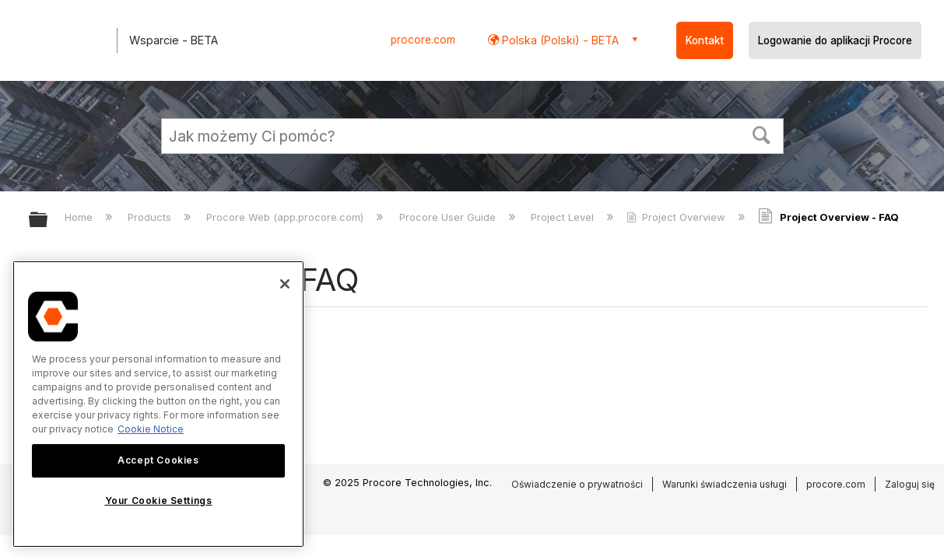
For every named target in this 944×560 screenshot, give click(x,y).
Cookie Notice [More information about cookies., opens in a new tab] (151, 429)
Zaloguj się (910, 484)
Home (80, 217)
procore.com (423, 40)
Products (151, 217)
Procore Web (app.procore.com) (286, 217)
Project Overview (677, 217)
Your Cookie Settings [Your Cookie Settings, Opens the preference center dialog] (159, 500)
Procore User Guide (449, 217)
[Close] (285, 284)
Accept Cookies (158, 460)
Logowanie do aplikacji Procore (835, 40)
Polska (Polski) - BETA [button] (559, 40)
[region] (158, 404)
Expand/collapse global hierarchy (48, 220)
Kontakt (705, 40)
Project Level (564, 217)
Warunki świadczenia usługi (725, 484)
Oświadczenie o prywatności (577, 484)
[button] (761, 134)
